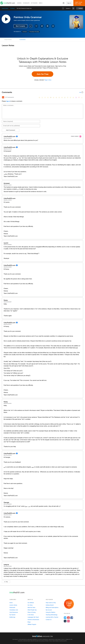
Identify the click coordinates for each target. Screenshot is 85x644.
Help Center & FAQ (51, 603)
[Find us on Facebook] (72, 618)
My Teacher (34, 3)
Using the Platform (51, 612)
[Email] (21, 126)
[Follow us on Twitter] (65, 618)
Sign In (69, 3)
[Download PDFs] (47, 26)
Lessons (19, 3)
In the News (31, 615)
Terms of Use (69, 639)
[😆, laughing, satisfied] (56, 97)
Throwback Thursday (34, 32)
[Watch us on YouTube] (68, 618)
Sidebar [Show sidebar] (81, 8)
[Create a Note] (42, 26)
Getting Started (50, 605)
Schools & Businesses (33, 620)
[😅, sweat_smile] (59, 97)
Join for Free (43, 74)
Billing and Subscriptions (52, 607)
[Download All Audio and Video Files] (53, 26)
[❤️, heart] (79, 97)
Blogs (29, 622)
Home (11, 603)
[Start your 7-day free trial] (69, 604)
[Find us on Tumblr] (65, 621)
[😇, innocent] (68, 97)
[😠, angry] (54, 97)
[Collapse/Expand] (42, 92)
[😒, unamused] (48, 97)
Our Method (31, 603)
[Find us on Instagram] (68, 621)
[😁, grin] (45, 97)
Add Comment (11, 130)
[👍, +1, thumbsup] (82, 97)
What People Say (32, 610)
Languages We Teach (33, 617)
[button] (64, 3)
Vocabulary (26, 3)
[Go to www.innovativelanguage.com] (42, 636)
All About (12, 8)
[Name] (21, 121)
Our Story (30, 605)
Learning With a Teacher (52, 617)
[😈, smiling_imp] (76, 97)
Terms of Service (60, 641)
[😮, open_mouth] (73, 97)
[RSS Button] (3, 97)
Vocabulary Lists (14, 610)
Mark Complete (20, 26)
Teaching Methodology (52, 615)
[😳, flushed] (42, 97)
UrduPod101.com (53, 639)
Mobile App (12, 617)
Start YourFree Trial (79, 3)
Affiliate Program (32, 624)
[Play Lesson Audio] (6, 19)
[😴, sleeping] (70, 97)
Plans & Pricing (32, 612)
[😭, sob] (65, 97)
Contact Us (49, 620)
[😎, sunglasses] (51, 97)
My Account (49, 610)
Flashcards (12, 607)
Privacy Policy (61, 639)
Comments (22, 40)
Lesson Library (5, 8)
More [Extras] (40, 3)
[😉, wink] (62, 97)
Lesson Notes (8, 40)
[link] (73, 8)
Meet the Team (31, 607)
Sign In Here (48, 80)
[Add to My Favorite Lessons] (36, 26)
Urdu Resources (14, 612)
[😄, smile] (39, 97)
